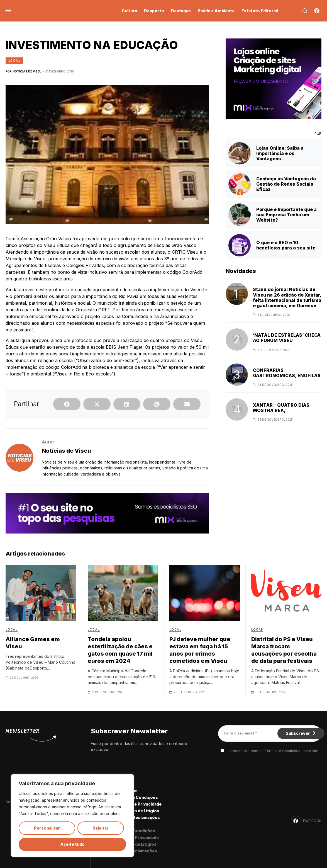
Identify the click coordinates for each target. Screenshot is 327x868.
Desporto (154, 11)
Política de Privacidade (138, 804)
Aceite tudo (72, 844)
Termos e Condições (137, 797)
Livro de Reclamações (138, 817)
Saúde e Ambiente (216, 11)
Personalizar (47, 828)
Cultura (129, 11)
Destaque (181, 11)
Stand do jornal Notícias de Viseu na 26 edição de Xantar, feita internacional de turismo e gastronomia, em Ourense (287, 298)
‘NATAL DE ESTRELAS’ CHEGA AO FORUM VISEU (287, 338)
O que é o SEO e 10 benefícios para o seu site (286, 245)
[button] (67, 404)
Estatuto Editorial (260, 11)
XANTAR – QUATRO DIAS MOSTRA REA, (281, 408)
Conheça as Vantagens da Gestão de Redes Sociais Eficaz (286, 184)
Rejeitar (101, 828)
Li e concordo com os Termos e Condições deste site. (272, 751)
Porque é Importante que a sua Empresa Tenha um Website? (286, 215)
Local (14, 60)
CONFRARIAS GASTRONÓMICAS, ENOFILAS (287, 373)
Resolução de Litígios (137, 811)
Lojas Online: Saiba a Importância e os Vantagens (280, 153)
